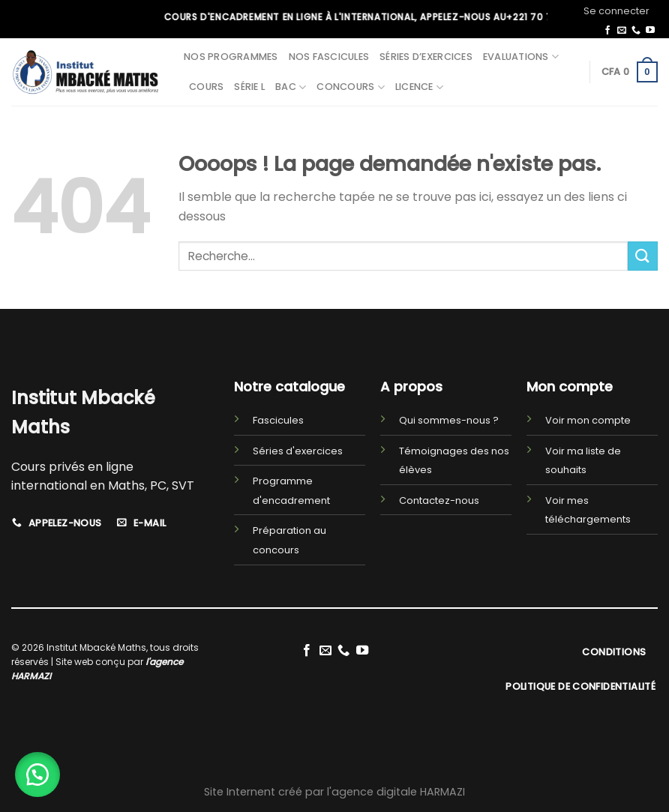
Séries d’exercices (426, 57)
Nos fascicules (329, 57)
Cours (206, 87)
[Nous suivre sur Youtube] (650, 31)
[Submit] (643, 256)
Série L (249, 87)
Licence (419, 87)
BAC (291, 87)
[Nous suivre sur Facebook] (607, 31)
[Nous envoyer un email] (622, 31)
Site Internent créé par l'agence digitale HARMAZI (334, 792)
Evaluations (521, 57)
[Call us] (636, 31)
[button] (37, 775)
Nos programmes (231, 57)
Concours (351, 87)
